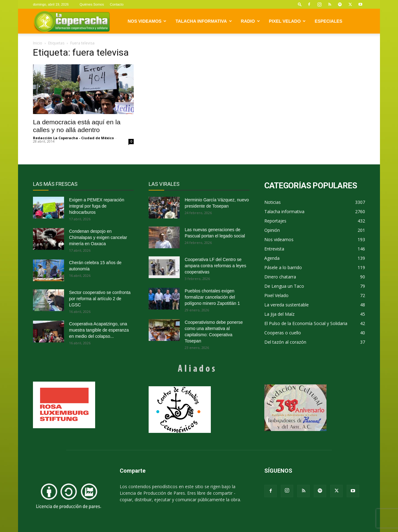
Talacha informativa (204, 21)
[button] (300, 4)
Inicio (38, 43)
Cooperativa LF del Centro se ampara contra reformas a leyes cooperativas (215, 266)
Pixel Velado (287, 21)
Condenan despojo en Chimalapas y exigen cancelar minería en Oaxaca (98, 237)
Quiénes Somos (92, 4)
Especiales (329, 21)
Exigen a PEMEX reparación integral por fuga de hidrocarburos (97, 206)
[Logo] (72, 21)
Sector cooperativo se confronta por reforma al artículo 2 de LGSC (100, 299)
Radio (250, 21)
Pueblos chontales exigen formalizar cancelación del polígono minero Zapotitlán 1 (212, 297)
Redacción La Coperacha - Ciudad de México (73, 138)
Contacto (117, 4)
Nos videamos (147, 21)
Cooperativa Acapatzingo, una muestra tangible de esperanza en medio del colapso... (99, 330)
